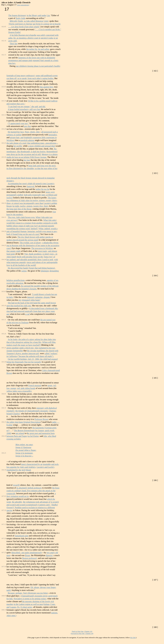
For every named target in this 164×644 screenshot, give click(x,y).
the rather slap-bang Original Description (23, 422)
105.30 (4, 362)
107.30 (4, 567)
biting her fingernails (15, 362)
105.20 (4, 334)
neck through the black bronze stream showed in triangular (31, 178)
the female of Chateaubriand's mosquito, (32, 411)
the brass (56, 488)
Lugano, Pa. (15, 607)
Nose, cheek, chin (32, 132)
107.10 (4, 510)
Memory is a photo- (50, 154)
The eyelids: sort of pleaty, (30, 243)
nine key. (12, 63)
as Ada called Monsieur (34, 21)
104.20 (4, 231)
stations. (55, 613)
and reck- (55, 464)
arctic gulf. (13, 41)
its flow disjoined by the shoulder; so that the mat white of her (32, 168)
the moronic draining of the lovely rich (38, 601)
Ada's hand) (11, 257)
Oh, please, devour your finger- (43, 587)
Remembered (52, 152)
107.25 (4, 552)
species (9, 510)
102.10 (4, 41)
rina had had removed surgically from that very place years (31, 311)
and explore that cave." (16, 104)
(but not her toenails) (33, 362)
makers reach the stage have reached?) (24, 345)
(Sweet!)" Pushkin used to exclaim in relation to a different (31, 508)
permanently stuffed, (15, 195)
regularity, (11, 411)
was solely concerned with (48, 35)
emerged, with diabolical (47, 408)
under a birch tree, (27, 348)
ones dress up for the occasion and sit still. (24, 154)
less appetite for (13, 467)
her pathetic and (13, 260)
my (20, 300)
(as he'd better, (33, 436)
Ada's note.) (11, 616)
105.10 (4, 305)
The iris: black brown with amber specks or (35, 237)
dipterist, (49, 555)
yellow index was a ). (19, 391)
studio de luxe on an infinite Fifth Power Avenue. (27, 157)
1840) (9, 433)
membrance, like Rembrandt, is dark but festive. (26, 152)
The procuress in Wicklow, (42, 248)
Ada (36, 348)
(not (54, 212)
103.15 (4, 115)
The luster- (52, 198)
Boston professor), (30, 558)
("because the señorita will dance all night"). (36, 356)
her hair (27, 160)
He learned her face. (16, 132)
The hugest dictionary (17, 15)
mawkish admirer (27, 140)
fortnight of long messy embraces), (21, 76)
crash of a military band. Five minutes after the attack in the (31, 491)
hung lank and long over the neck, (42, 166)
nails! (9, 590)
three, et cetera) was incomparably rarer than (25, 203)
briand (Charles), (13, 414)
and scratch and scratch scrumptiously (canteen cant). (28, 505)
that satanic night (14, 251)
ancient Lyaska (47, 38)
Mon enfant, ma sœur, (24, 445)
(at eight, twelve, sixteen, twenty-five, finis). (30, 206)
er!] (8, 431)
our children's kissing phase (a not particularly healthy (38, 66)
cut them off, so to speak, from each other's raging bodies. (30, 78)
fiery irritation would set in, (18, 496)
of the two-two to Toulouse (18, 323)
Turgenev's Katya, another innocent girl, (23, 353)
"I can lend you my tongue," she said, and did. (27, 107)
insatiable (47, 464)
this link (133, 638)
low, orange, (12, 388)
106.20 (4, 436)
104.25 (4, 245)
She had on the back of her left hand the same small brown (32, 303)
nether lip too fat (42, 189)
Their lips (14, 44)
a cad (27, 314)
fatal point (11, 254)
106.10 (4, 408)
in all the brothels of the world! (23, 265)
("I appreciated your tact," (18, 123)
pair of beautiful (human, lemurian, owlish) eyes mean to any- (32, 231)
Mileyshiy (14, 21)
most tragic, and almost (47, 251)
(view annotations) (23, 5)
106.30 (4, 470)
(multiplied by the (14, 470)
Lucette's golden (50, 203)
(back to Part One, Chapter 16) (82, 631)
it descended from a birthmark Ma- (44, 308)
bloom (9, 206)
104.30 (4, 259)
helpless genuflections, (16, 280)
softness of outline (14, 135)
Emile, (21, 21)
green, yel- (52, 385)
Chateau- (53, 411)
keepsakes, (53, 135)
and (8, 607)
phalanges (45, 271)
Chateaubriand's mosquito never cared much (39, 596)
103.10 (4, 101)
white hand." (36, 300)
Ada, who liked (50, 436)
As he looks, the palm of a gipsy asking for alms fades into (32, 339)
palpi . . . (56, 422)
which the (51, 499)
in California (12, 356)
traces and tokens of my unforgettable (42, 262)
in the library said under (37, 15)
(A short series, (27, 607)
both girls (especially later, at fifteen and (40, 195)
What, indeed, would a (48, 229)
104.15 (4, 217)
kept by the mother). (15, 215)
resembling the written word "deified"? (22, 229)
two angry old (52, 553)
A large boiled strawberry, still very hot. (24, 109)
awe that (27, 126)
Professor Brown (41, 419)
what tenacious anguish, (16, 262)
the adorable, (17, 502)
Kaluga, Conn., (50, 604)
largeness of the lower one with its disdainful (37, 58)
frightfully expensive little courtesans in (40, 137)
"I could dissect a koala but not (44, 294)
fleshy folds (20, 18)
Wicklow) (11, 140)
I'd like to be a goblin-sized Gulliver (43, 101)
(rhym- (56, 243)
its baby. (10, 297)
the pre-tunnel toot (48, 320)
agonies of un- (53, 280)
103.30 (4, 157)
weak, (9, 502)
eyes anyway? (12, 220)
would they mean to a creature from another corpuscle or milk (32, 223)
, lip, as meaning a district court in (26, 38)
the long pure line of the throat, (19, 209)
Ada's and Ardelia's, (28, 467)
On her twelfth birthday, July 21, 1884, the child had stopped (33, 359)
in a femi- (55, 60)
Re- (55, 149)
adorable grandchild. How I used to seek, (37, 260)
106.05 (4, 394)
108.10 (4, 610)
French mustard (35, 385)
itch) (24, 470)
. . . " (24, 27)
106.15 (4, 422)
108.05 (4, 596)
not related (20, 433)
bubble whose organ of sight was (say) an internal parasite (30, 226)
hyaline (10, 425)
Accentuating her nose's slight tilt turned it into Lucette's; (31, 184)
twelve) (10, 198)
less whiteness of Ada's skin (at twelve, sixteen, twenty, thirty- (32, 200)
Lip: (48, 15)
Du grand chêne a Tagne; (26, 450)
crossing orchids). (14, 439)
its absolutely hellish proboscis (29, 488)
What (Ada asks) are (44, 217)
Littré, (46, 21)
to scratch (55, 502)
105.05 (4, 291)
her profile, (18, 146)
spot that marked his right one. (19, 306)
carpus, (24, 271)
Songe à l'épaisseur (23, 447)
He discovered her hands (18, 268)
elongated (26, 300)
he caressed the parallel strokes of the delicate (40, 286)
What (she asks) (50, 220)
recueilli (16, 485)
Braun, (28, 555)
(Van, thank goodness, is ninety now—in (41, 254)
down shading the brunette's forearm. (22, 289)
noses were (50, 192)
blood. (29, 470)
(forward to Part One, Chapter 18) (82, 633)
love (8, 265)
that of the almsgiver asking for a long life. (24, 342)
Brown (9, 373)
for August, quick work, (45, 431)
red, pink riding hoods (26, 388)
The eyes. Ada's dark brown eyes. (22, 217)
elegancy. (10, 181)
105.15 (4, 320)
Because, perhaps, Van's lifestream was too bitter (28, 593)
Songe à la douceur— (24, 456)
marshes (10, 604)
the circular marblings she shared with (43, 351)
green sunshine (13, 348)
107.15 (4, 524)
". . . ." (48, 29)
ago (8, 314)
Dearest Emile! (14, 32)
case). (9, 248)
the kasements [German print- (45, 428)
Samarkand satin (22, 536)
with (56, 260)
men (8, 555)
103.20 (4, 129)
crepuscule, (11, 493)
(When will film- (49, 342)
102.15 (4, 55)
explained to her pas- (47, 348)
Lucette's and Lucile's (45, 467)
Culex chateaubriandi (51, 370)
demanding (54, 271)
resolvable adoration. (15, 283)
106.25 (4, 453)
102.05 (4, 27)
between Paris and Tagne (17, 436)
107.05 (4, 496)
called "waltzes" (51, 353)
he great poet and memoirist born (41, 433)
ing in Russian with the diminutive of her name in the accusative (33, 245)
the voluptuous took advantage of (37, 502)
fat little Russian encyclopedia (24, 35)
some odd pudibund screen (47, 76)
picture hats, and (17, 137)
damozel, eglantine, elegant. (39, 297)
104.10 (4, 203)
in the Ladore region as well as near (28, 604)
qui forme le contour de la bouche (47, 24)
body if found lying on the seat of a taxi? (23, 234)
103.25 (4, 143)
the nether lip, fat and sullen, (38, 49)
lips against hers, (47, 87)
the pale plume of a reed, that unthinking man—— (32, 143)
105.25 (4, 348)
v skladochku (47, 243)
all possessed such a (50, 132)
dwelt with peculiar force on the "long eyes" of (36, 257)
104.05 (4, 189)
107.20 (4, 538)
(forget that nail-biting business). (42, 268)
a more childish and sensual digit (42, 146)
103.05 (4, 87)
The (24, 431)
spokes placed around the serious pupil (22, 240)
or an (56, 38)
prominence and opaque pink (20, 60)
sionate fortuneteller (15, 351)
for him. (10, 599)
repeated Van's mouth (42, 60)
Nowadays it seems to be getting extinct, (30, 599)
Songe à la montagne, (24, 453)
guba (10, 38)
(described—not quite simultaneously (27, 553)
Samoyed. (31, 186)
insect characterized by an (32, 464)
